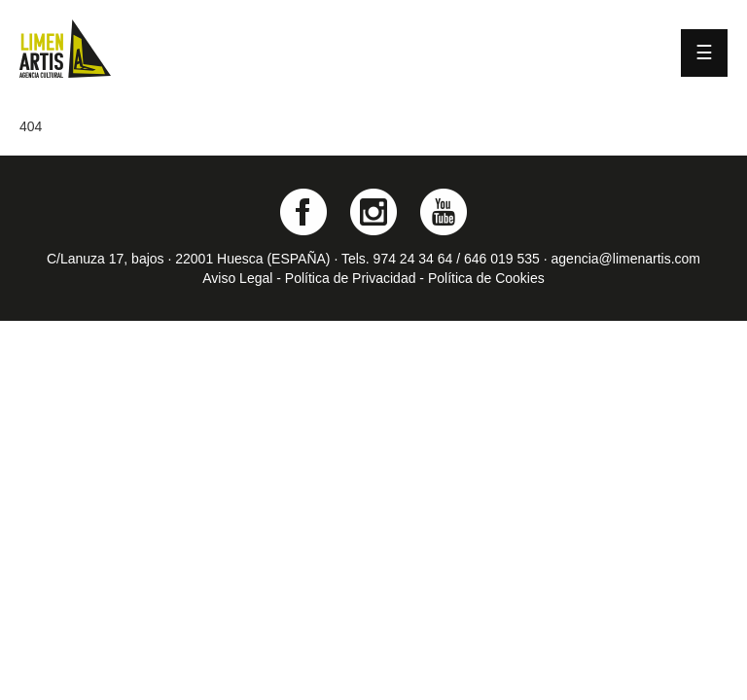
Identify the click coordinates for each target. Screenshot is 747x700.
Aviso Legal (237, 278)
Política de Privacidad (351, 278)
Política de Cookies (486, 278)
